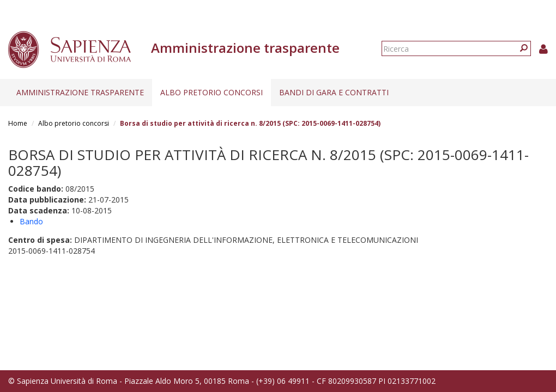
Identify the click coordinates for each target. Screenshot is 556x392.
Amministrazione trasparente (80, 92)
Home (18, 123)
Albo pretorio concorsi (211, 92)
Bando (31, 221)
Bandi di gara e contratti (334, 92)
